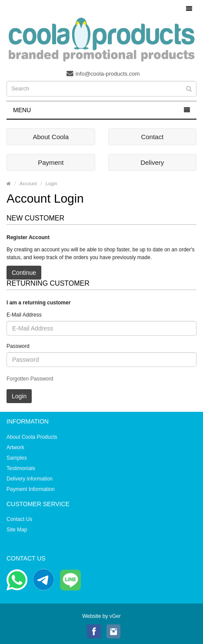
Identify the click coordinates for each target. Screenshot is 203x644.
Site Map (17, 530)
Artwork (15, 447)
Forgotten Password (30, 379)
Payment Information (31, 489)
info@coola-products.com (103, 73)
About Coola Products (32, 437)
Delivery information (30, 479)
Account (28, 184)
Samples (17, 458)
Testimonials (21, 468)
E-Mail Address (24, 315)
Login (52, 184)
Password (18, 346)
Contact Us (19, 519)
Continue (24, 273)
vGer (115, 616)
